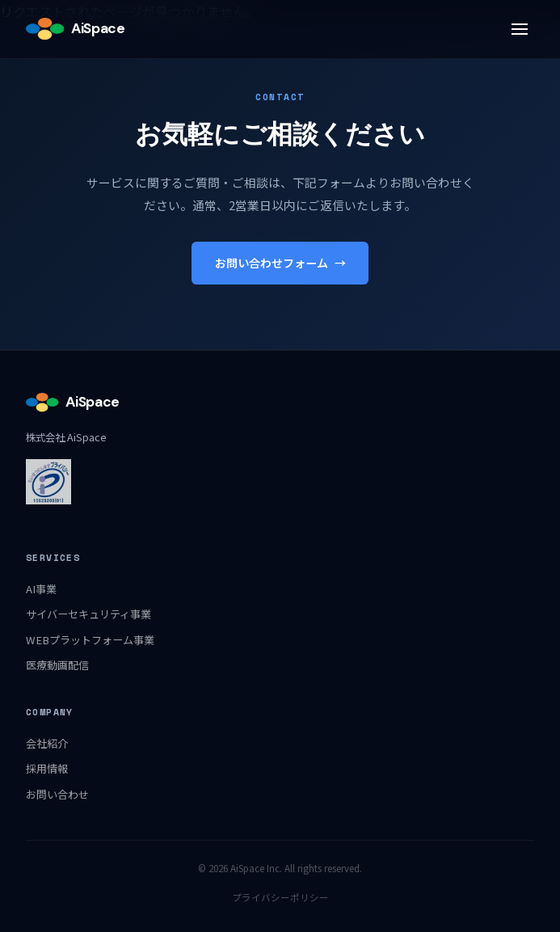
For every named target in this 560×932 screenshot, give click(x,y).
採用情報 (47, 768)
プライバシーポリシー (280, 897)
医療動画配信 (57, 665)
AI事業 (41, 589)
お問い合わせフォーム (280, 263)
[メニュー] (520, 29)
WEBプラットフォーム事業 (90, 640)
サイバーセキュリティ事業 (88, 614)
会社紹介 (47, 743)
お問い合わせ (57, 794)
